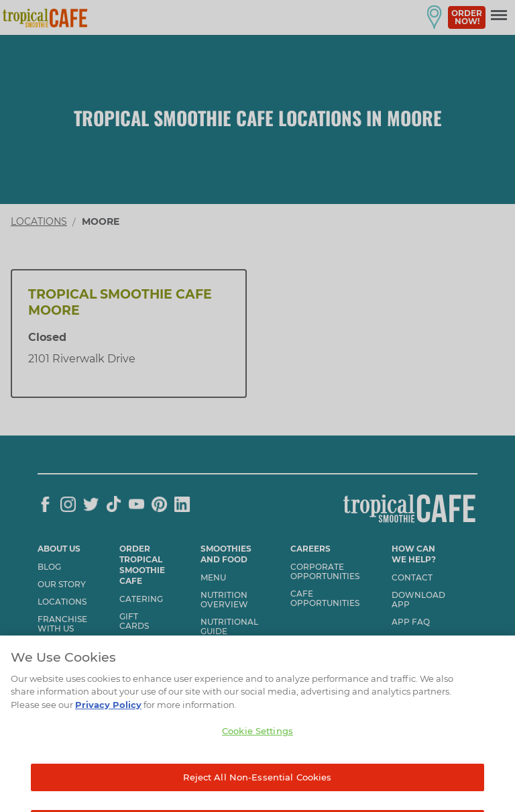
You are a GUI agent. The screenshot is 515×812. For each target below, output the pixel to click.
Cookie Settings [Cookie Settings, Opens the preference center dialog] (257, 745)
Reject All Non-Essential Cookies (257, 791)
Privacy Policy (108, 719)
